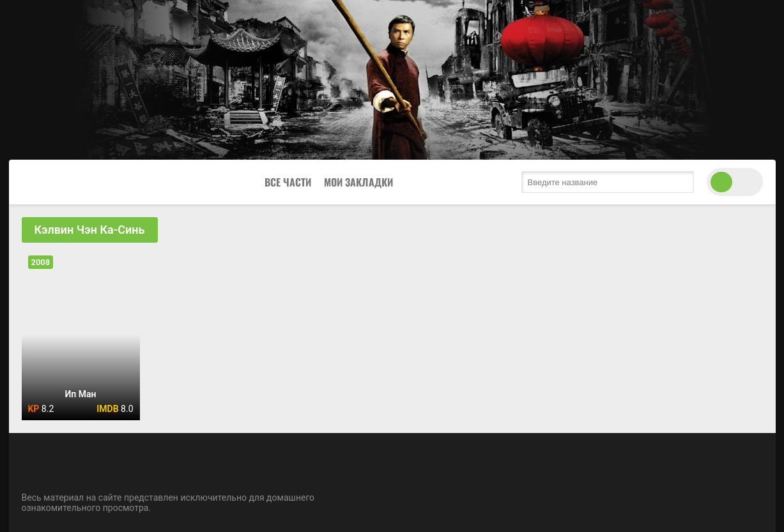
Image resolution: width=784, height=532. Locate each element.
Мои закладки (358, 182)
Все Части (288, 182)
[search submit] (681, 182)
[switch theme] (735, 182)
